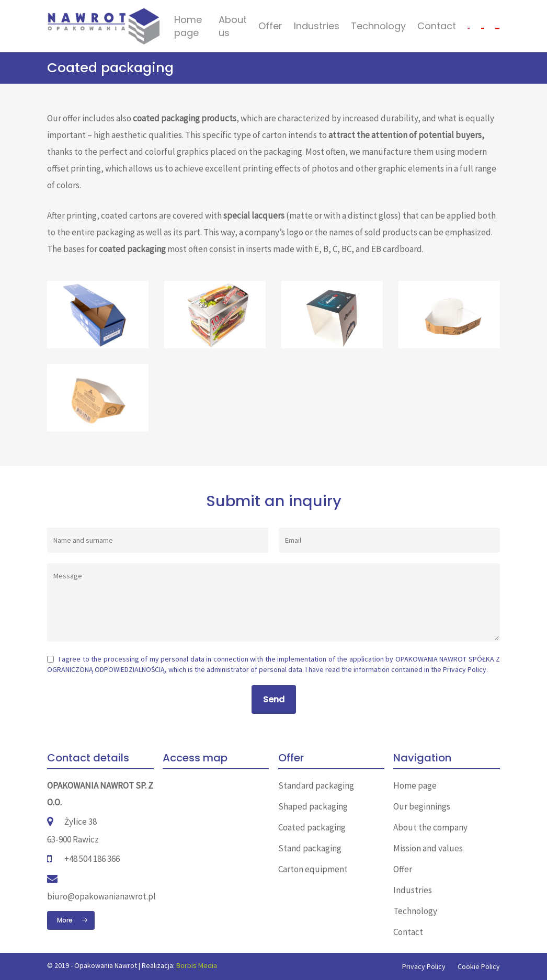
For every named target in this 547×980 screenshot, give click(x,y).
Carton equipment (313, 869)
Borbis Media (197, 965)
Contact (437, 26)
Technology (378, 26)
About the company (430, 827)
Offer (270, 26)
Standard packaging (316, 785)
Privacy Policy (465, 669)
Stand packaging (310, 848)
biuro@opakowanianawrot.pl (101, 896)
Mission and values (428, 848)
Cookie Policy (479, 966)
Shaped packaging (313, 806)
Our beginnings (422, 806)
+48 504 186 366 (92, 859)
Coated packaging (312, 827)
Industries (317, 26)
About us (233, 26)
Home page (188, 26)
